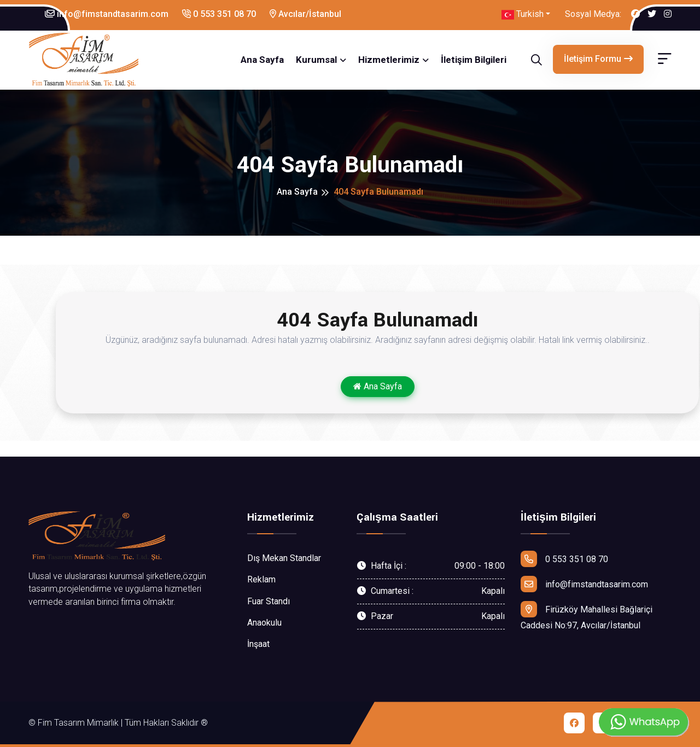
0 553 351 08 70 (219, 14)
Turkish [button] (523, 15)
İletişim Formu (598, 59)
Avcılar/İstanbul (305, 14)
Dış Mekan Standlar (284, 558)
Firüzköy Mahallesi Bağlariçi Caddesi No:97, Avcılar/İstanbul (587, 616)
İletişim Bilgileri (474, 60)
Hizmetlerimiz (389, 60)
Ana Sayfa (262, 60)
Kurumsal (316, 60)
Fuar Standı (269, 601)
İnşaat (258, 644)
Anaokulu (264, 623)
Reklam (261, 579)
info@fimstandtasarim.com (107, 14)
